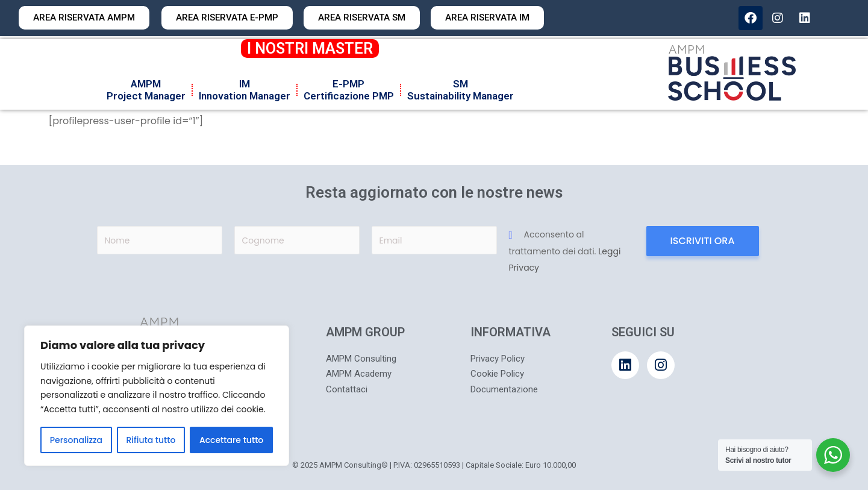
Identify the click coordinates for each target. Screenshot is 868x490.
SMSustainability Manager (461, 90)
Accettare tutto (231, 440)
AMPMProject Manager (146, 90)
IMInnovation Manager (245, 90)
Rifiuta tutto (151, 440)
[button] (362, 18)
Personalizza (76, 440)
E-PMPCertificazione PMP (349, 90)
